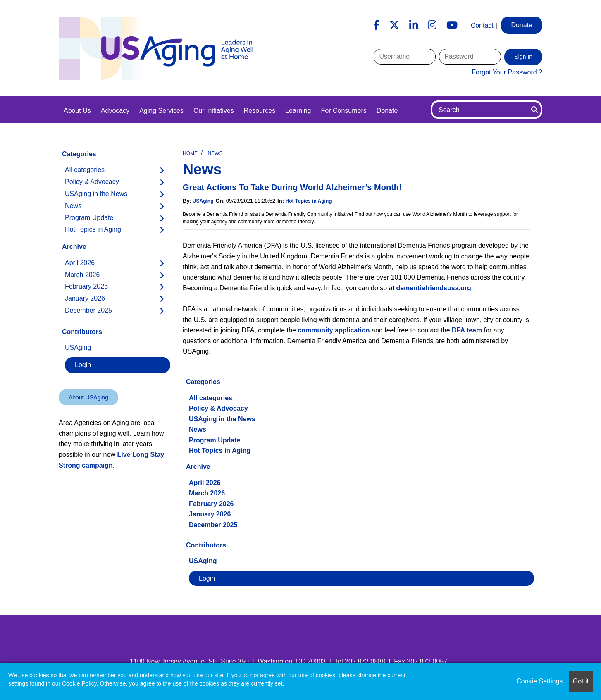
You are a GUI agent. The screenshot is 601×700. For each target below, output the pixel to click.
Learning (298, 111)
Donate (387, 111)
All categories (211, 398)
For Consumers (343, 111)
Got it (581, 681)
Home (190, 153)
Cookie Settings (539, 681)
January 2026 (210, 514)
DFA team (467, 330)
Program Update (215, 440)
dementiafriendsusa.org (433, 288)
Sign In (523, 57)
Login (207, 578)
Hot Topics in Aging (309, 201)
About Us (77, 111)
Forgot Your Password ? (507, 72)
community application (334, 330)
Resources (260, 111)
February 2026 (211, 504)
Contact (482, 25)
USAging (203, 201)
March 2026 (207, 493)
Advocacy (115, 111)
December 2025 (213, 525)
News (215, 153)
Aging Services (161, 111)
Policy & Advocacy (218, 408)
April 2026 (205, 483)
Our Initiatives (214, 111)
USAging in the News (222, 419)
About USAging (88, 397)
